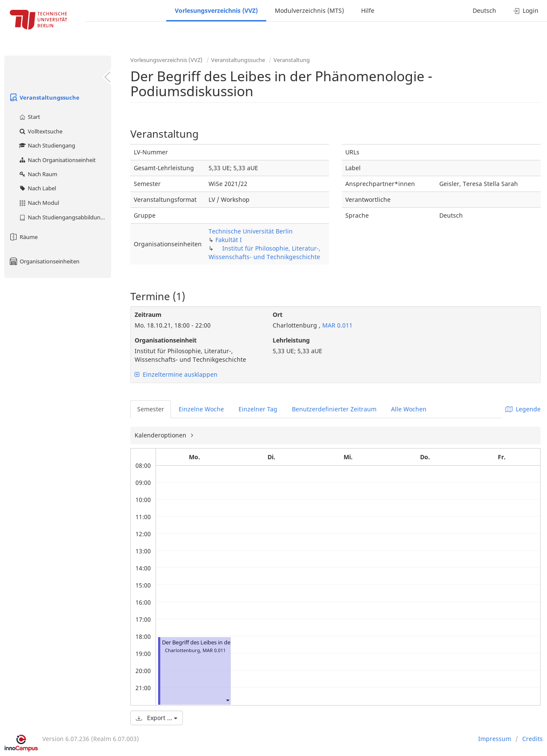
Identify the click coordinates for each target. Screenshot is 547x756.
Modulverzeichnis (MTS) (309, 10)
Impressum (495, 739)
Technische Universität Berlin (251, 231)
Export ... (157, 718)
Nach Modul (39, 203)
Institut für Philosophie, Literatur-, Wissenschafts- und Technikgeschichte (265, 252)
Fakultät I (229, 240)
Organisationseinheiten (44, 261)
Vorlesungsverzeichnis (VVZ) (216, 10)
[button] (227, 700)
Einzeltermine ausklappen (176, 374)
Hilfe (368, 10)
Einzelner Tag (258, 409)
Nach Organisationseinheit (57, 160)
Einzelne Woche (201, 409)
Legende (523, 409)
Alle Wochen (409, 409)
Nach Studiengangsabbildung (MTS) (65, 217)
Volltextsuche (40, 131)
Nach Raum (38, 174)
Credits (532, 739)
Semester (151, 409)
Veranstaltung (292, 60)
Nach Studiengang (47, 145)
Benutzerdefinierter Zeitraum (334, 409)
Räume (23, 237)
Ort (278, 315)
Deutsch (484, 10)
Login (526, 10)
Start (29, 117)
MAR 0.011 (337, 325)
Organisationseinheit (166, 340)
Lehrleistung (291, 340)
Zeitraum (148, 315)
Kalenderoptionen (161, 435)
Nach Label (37, 188)
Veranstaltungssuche (44, 97)
